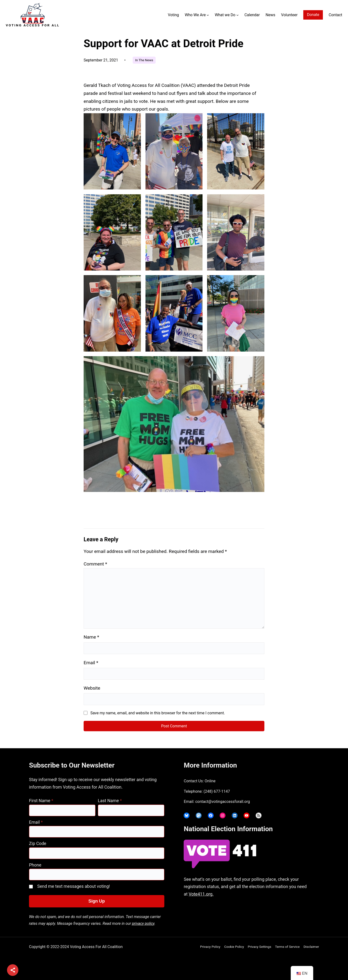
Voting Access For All (33, 25)
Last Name (110, 801)
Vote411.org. (201, 894)
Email (91, 663)
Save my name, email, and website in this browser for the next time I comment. (158, 713)
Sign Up (97, 901)
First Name (41, 801)
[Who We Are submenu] (208, 15)
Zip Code (38, 843)
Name (91, 637)
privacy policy (143, 923)
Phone (35, 865)
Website (92, 688)
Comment (95, 564)
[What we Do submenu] (238, 15)
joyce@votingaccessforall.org (259, 913)
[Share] (13, 970)
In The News (144, 60)
